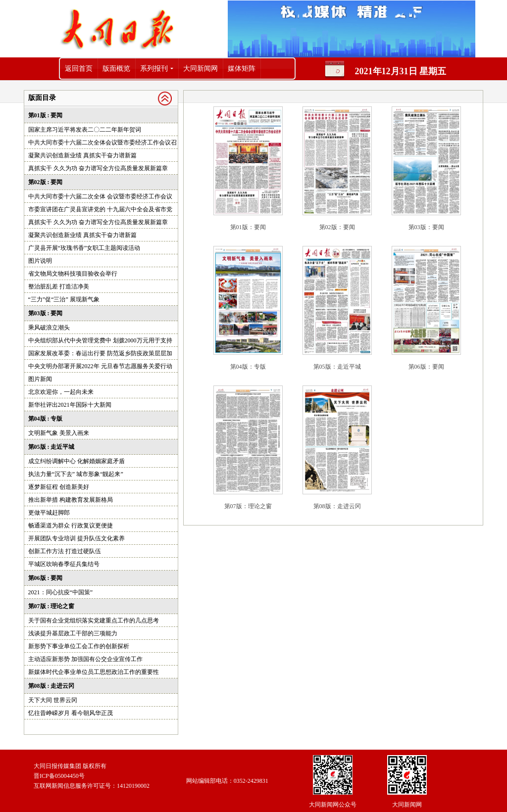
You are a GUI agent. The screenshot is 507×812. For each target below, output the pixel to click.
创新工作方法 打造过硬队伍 (65, 551)
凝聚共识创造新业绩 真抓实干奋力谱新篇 (82, 155)
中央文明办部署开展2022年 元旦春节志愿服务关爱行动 (100, 366)
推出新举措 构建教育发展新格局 (71, 500)
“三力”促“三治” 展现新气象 (64, 299)
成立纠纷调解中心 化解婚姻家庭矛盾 (76, 461)
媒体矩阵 (242, 69)
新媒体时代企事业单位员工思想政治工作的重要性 (94, 672)
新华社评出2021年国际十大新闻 (70, 405)
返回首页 (79, 69)
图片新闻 (40, 379)
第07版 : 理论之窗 (51, 606)
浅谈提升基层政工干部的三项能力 (73, 633)
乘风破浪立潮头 (49, 328)
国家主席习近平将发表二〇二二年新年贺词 (85, 130)
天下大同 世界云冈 (53, 700)
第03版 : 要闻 (46, 313)
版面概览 (116, 69)
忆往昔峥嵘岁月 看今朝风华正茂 (71, 713)
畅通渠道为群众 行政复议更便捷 (71, 525)
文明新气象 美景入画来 (59, 433)
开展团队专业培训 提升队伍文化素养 (76, 538)
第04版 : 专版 (46, 419)
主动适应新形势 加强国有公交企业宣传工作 (85, 659)
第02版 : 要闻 (46, 182)
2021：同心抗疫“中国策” (61, 592)
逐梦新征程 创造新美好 (59, 487)
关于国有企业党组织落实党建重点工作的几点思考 (94, 621)
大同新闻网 (201, 69)
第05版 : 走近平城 (51, 447)
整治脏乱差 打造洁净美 (59, 287)
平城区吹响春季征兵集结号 (64, 564)
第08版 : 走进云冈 (51, 686)
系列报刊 (154, 69)
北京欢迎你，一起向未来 (61, 392)
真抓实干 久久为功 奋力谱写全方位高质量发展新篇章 (98, 168)
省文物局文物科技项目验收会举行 (73, 274)
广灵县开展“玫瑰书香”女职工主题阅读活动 (84, 248)
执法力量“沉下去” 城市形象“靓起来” (76, 474)
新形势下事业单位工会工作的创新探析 (79, 646)
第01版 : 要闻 (46, 115)
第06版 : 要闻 (46, 578)
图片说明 (40, 261)
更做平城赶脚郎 (49, 513)
